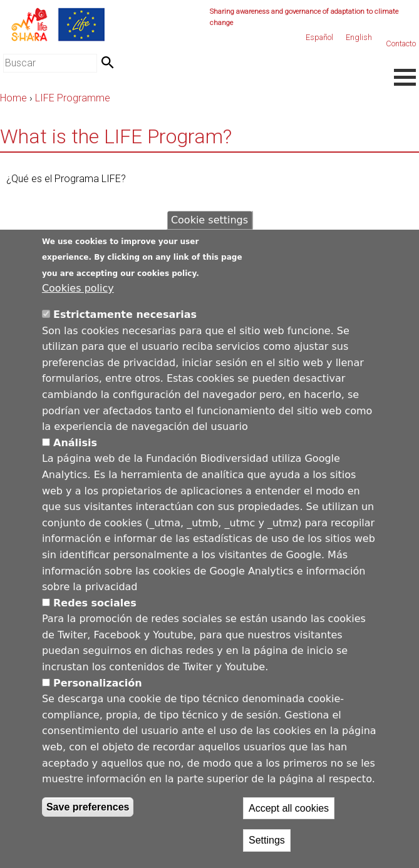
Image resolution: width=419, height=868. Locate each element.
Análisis (75, 443)
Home (13, 98)
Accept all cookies (289, 808)
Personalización (98, 683)
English (359, 37)
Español (319, 37)
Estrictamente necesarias (125, 314)
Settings (267, 840)
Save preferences (88, 807)
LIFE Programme (73, 98)
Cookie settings (209, 220)
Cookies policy (78, 288)
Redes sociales (95, 603)
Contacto (401, 43)
